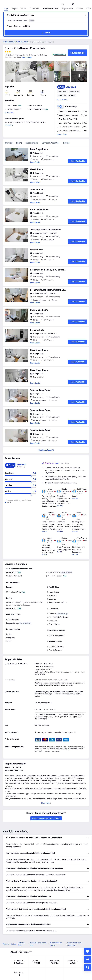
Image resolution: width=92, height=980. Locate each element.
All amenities (9, 113)
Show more (9, 125)
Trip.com (6, 928)
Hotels (13, 928)
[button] (68, 4)
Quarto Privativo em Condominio (25, 48)
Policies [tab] (66, 143)
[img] (21, 71)
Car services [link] (34, 9)
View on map (62, 135)
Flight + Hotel (68, 9)
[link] (63, 4)
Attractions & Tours (50, 9)
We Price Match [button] (60, 54)
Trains (23, 9)
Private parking (12, 572)
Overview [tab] (9, 143)
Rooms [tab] (19, 143)
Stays (6, 9)
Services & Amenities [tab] (51, 143)
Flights (15, 9)
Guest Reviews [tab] (32, 143)
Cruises (80, 9)
